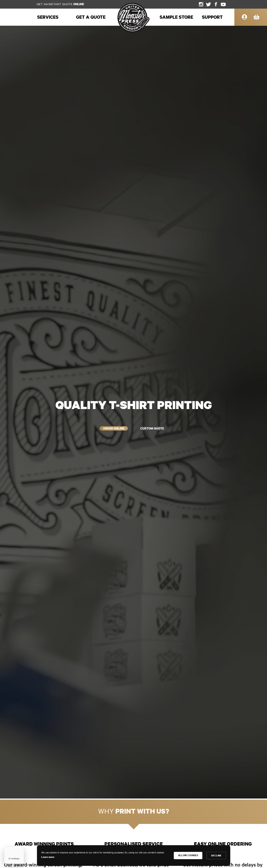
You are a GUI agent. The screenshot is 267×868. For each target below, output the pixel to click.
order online (104, 429)
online (79, 4)
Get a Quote (91, 17)
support (212, 17)
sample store (176, 17)
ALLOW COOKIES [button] (188, 855)
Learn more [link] (48, 857)
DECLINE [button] (216, 856)
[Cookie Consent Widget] (134, 856)
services (48, 17)
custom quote (161, 429)
